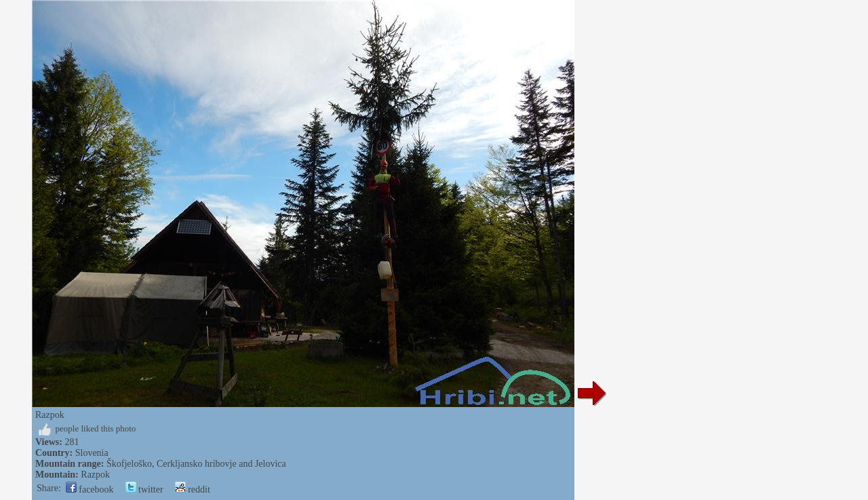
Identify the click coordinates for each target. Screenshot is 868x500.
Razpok (95, 475)
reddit (193, 489)
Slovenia (92, 453)
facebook (90, 489)
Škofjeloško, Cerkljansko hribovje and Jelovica (196, 464)
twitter (144, 489)
